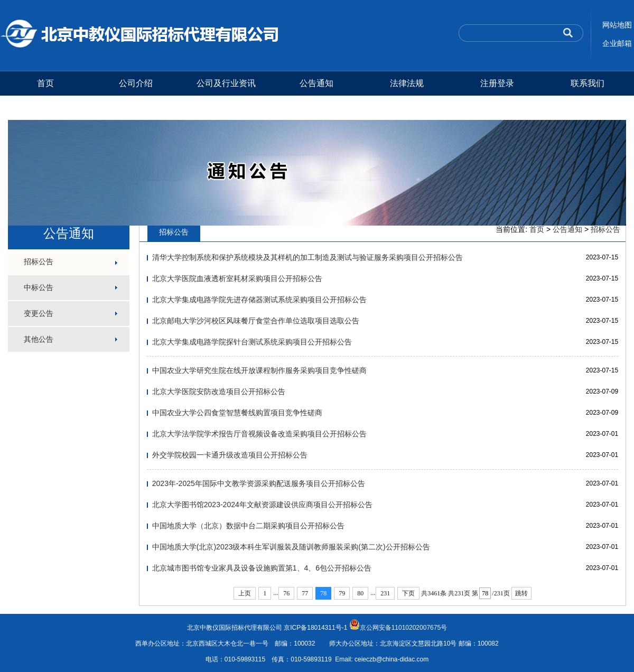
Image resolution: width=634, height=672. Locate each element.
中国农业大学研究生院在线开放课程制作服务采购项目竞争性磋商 (259, 370)
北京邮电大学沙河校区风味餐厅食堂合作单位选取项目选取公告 (256, 321)
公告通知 (316, 83)
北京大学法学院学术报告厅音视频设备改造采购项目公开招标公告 (259, 434)
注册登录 (497, 83)
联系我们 (588, 83)
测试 (45, 108)
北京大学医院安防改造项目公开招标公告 (219, 391)
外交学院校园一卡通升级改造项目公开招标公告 (230, 455)
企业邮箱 (617, 43)
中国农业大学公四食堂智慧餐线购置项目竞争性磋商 (237, 413)
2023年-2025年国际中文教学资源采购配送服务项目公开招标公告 (259, 483)
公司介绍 (136, 83)
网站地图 (617, 25)
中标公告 (39, 287)
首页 (45, 83)
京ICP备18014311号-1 (315, 628)
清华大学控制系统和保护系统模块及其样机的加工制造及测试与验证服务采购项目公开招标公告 (307, 257)
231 (385, 593)
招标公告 (39, 262)
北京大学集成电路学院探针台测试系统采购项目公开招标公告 (252, 342)
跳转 (521, 593)
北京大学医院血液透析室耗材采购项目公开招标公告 (237, 278)
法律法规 (407, 83)
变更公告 (39, 313)
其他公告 (39, 339)
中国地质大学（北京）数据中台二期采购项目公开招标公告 (248, 526)
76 (286, 593)
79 (342, 593)
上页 (245, 593)
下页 (408, 593)
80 (360, 593)
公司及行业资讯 (226, 83)
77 (305, 593)
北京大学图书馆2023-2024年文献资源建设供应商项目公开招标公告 (262, 505)
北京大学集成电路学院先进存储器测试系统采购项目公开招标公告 (259, 300)
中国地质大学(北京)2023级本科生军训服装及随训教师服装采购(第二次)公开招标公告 (291, 547)
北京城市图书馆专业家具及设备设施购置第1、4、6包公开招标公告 (262, 568)
